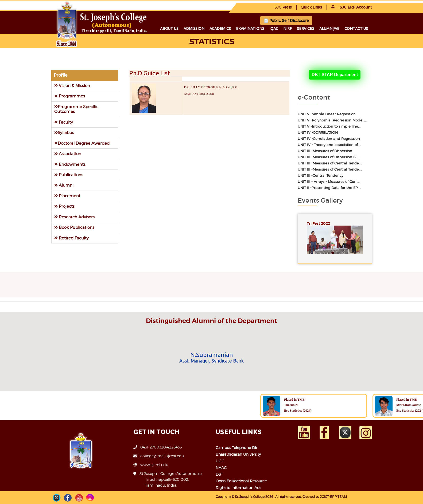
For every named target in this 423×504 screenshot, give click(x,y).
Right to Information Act (238, 488)
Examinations (250, 29)
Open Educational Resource (241, 481)
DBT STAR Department (335, 75)
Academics (220, 29)
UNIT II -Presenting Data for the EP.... (329, 188)
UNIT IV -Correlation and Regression (329, 139)
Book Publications (74, 227)
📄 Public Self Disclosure (286, 20)
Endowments (70, 164)
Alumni (64, 185)
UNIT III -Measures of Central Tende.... (330, 163)
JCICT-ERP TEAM (333, 497)
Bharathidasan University (238, 454)
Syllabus (64, 133)
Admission (194, 29)
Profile (61, 75)
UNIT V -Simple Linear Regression (327, 114)
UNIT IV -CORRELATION (318, 133)
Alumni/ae (329, 29)
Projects (64, 206)
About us (169, 29)
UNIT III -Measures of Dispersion (325, 151)
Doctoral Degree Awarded (82, 143)
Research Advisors (74, 217)
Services (306, 29)
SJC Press (283, 7)
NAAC (221, 468)
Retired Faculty (71, 238)
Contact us (356, 29)
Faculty (64, 122)
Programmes (70, 96)
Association (68, 154)
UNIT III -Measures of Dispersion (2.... (329, 157)
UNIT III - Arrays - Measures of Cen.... (329, 182)
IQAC (274, 29)
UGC (220, 461)
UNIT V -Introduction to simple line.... (329, 126)
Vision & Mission (72, 86)
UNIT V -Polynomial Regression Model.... (332, 120)
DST (219, 474)
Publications (69, 175)
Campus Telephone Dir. (237, 448)
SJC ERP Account (352, 7)
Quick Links (311, 7)
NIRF (288, 29)
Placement (67, 196)
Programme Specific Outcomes (76, 109)
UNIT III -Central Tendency (321, 176)
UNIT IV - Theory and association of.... (329, 145)
